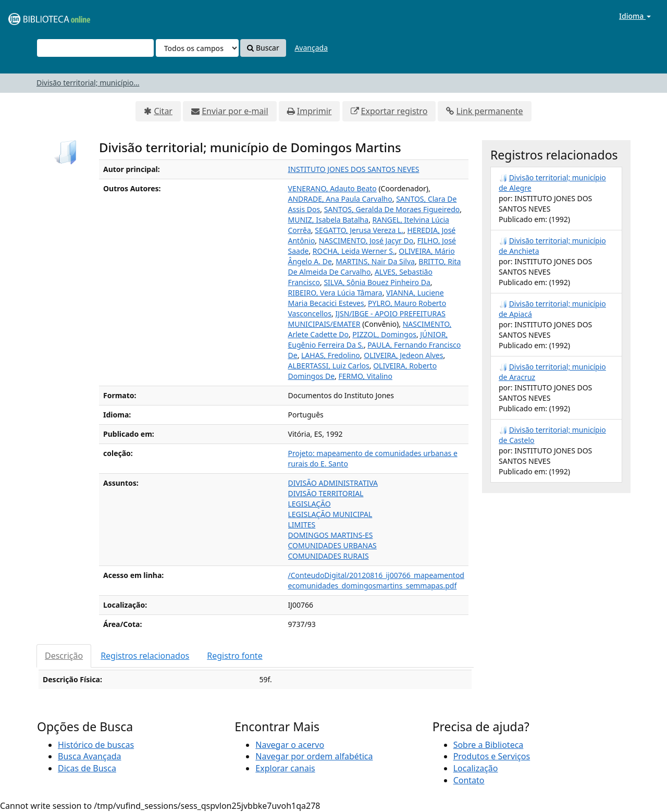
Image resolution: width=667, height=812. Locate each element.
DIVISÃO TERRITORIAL (326, 493)
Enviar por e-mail (235, 111)
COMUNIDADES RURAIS (329, 556)
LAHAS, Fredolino (331, 355)
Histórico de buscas (96, 745)
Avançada (311, 48)
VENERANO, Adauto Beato (332, 188)
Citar (163, 111)
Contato (469, 780)
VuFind (33, 16)
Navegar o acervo (290, 745)
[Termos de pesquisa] (95, 48)
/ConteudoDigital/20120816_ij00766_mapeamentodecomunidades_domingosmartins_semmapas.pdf (376, 580)
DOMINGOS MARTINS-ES (331, 535)
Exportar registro (394, 111)
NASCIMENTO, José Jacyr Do (366, 241)
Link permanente (489, 111)
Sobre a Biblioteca (489, 745)
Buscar (263, 48)
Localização (476, 768)
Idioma (635, 16)
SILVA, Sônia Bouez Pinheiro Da (377, 282)
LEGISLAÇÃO (310, 504)
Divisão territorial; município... (88, 83)
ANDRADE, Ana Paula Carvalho (340, 199)
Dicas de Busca (87, 768)
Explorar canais (285, 768)
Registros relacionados (145, 656)
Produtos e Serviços (492, 756)
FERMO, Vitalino (366, 376)
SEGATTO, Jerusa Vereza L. (359, 230)
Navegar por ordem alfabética (314, 756)
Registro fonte (234, 656)
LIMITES (302, 525)
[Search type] (197, 48)
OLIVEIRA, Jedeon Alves (403, 355)
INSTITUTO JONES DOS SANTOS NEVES (354, 169)
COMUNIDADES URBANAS (332, 545)
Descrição (64, 656)
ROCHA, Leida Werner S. (354, 251)
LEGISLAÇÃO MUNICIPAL (330, 514)
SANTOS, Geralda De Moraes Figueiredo (392, 209)
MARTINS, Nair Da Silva (375, 261)
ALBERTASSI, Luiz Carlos (329, 366)
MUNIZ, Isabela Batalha (329, 220)
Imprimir (314, 111)
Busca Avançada (89, 756)
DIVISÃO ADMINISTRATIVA (333, 483)
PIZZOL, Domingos (384, 334)
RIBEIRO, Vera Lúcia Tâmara (335, 293)
